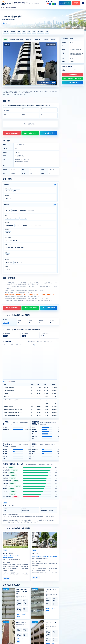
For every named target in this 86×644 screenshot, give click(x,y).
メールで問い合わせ (49, 133)
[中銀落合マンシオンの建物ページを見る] (38, 603)
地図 (47, 32)
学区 (34, 32)
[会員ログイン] (65, 3)
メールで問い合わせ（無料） (73, 83)
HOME (3, 8)
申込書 (47, 2)
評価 (24, 32)
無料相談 (76, 3)
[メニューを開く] (83, 3)
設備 (19, 32)
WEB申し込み (53, 2)
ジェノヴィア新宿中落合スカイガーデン (22, 592)
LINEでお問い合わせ (30, 133)
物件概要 (13, 32)
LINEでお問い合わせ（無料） (74, 79)
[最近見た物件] (54, 4)
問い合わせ (41, 32)
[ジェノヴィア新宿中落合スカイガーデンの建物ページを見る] (8, 603)
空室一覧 (6, 32)
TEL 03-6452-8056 (12, 133)
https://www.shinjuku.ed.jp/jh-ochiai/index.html (45, 556)
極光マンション (21, 622)
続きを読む (7, 578)
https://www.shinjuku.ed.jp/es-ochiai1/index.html (11, 556)
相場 (29, 32)
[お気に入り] (49, 4)
